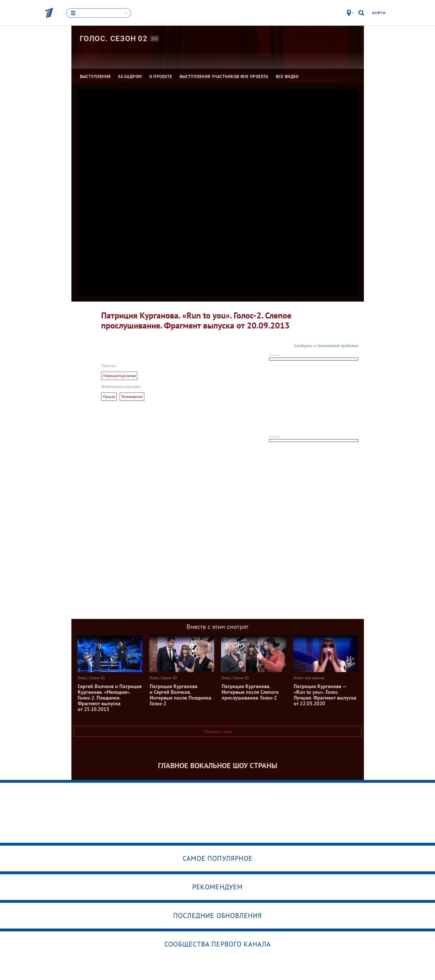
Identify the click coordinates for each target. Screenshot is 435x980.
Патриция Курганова (119, 376)
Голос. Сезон (114, 39)
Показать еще (218, 731)
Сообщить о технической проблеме (326, 346)
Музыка (109, 397)
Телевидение (132, 397)
